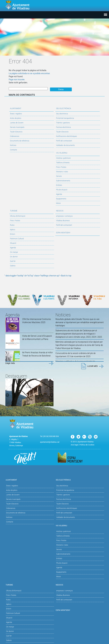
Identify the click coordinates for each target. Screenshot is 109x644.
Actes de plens (16, 118)
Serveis (59, 176)
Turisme (31, 210)
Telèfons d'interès (63, 162)
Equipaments (61, 198)
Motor (58, 203)
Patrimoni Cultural (17, 238)
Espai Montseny (63, 232)
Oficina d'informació (18, 216)
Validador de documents (65, 145)
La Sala (10, 408)
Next (51, 395)
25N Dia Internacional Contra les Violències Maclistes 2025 (37, 321)
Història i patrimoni (63, 158)
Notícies (13, 145)
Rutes (12, 225)
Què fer (13, 261)
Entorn (13, 234)
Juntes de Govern (17, 122)
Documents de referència (20, 141)
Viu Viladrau (78, 152)
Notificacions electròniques (66, 136)
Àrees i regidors (16, 113)
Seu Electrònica (78, 108)
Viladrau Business (63, 220)
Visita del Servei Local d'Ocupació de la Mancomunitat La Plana (37, 337)
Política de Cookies (87, 445)
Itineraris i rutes (62, 171)
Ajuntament (31, 108)
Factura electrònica (63, 127)
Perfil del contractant (64, 141)
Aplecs (13, 229)
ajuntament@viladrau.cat (50, 442)
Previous (8, 395)
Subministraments (63, 180)
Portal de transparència (65, 118)
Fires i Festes (61, 167)
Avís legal (74, 445)
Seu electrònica (62, 113)
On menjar (14, 252)
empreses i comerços (64, 216)
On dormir (14, 256)
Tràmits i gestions (63, 122)
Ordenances (15, 136)
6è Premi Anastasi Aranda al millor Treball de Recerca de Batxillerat (37, 354)
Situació (13, 243)
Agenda (59, 194)
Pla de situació (62, 189)
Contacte (14, 150)
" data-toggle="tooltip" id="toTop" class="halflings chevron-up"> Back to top (38, 275)
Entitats (59, 185)
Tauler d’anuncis (62, 131)
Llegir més (10, 363)
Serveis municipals (17, 127)
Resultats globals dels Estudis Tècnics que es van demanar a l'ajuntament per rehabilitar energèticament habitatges (80, 322)
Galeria (13, 265)
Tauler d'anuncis (16, 131)
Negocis (78, 210)
